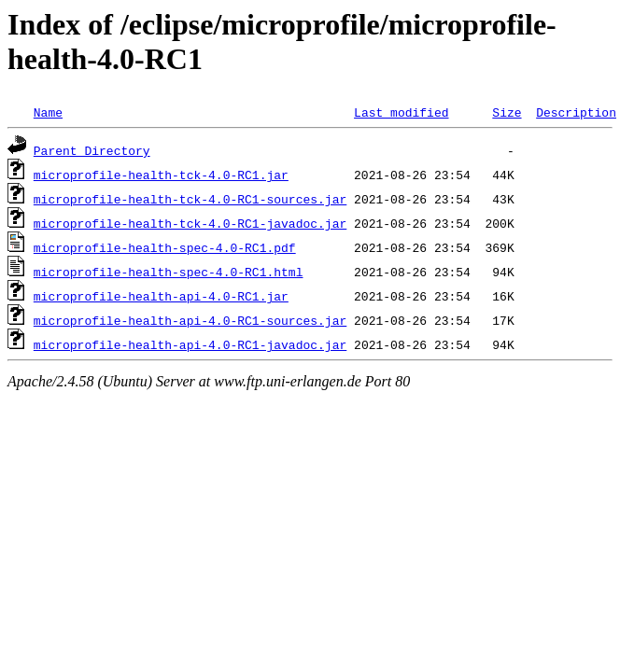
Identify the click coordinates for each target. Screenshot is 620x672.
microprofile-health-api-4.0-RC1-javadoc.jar (190, 344)
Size (507, 112)
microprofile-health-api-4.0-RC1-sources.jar (190, 320)
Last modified (401, 112)
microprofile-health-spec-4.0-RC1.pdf (165, 247)
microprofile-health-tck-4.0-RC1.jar (161, 175)
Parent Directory (92, 150)
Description (576, 112)
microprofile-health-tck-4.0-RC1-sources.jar (190, 199)
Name (48, 112)
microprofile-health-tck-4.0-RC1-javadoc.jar (190, 223)
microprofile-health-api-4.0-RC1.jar (161, 296)
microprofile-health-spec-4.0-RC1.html (169, 272)
